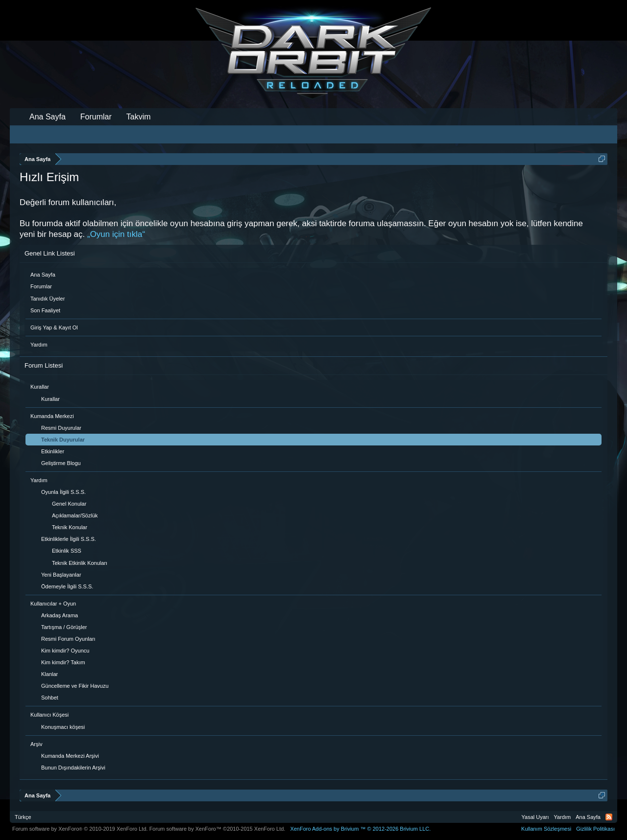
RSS (609, 817)
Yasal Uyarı (535, 817)
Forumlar (41, 286)
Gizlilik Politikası (595, 829)
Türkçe (23, 817)
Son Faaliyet (45, 310)
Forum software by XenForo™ (217, 829)
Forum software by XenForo (80, 829)
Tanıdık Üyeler (48, 299)
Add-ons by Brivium (360, 829)
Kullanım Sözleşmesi (546, 829)
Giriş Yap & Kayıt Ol (54, 327)
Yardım (39, 345)
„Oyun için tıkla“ (116, 234)
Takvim (139, 117)
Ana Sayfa (43, 275)
